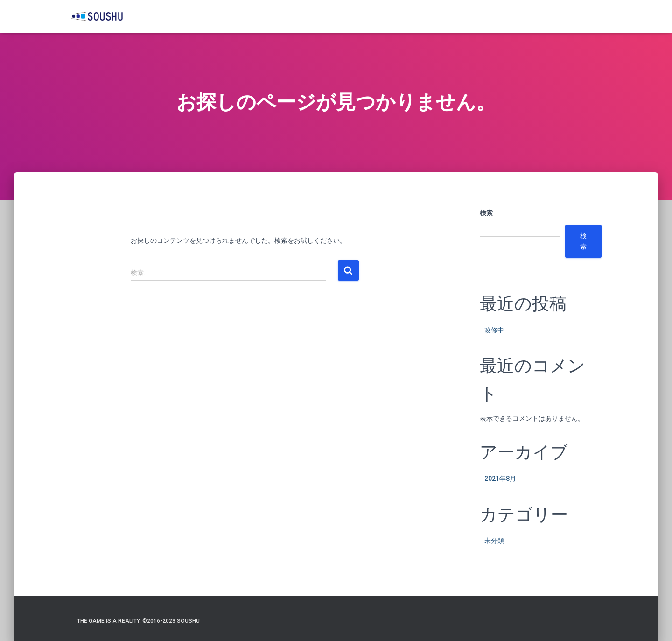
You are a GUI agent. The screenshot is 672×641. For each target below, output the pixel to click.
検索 (486, 213)
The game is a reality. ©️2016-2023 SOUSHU (138, 621)
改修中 (494, 330)
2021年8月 (500, 479)
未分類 (494, 541)
